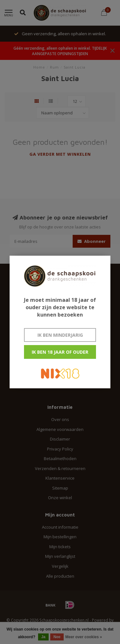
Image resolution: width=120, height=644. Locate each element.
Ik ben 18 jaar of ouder (60, 352)
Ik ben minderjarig (60, 335)
